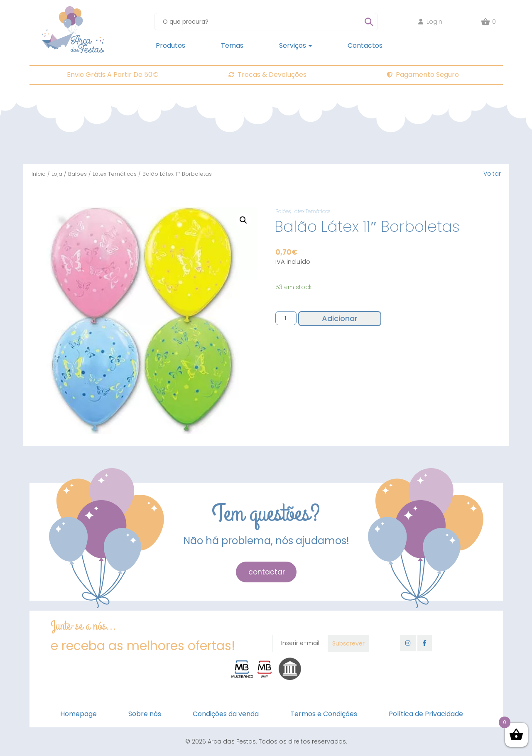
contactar (267, 572)
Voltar (492, 174)
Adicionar (340, 318)
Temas (232, 45)
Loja (57, 174)
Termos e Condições (324, 714)
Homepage (78, 714)
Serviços (295, 45)
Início (39, 174)
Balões (77, 174)
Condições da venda (226, 714)
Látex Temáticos (115, 174)
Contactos (365, 45)
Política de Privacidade (426, 714)
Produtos (170, 45)
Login (430, 22)
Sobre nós (145, 714)
